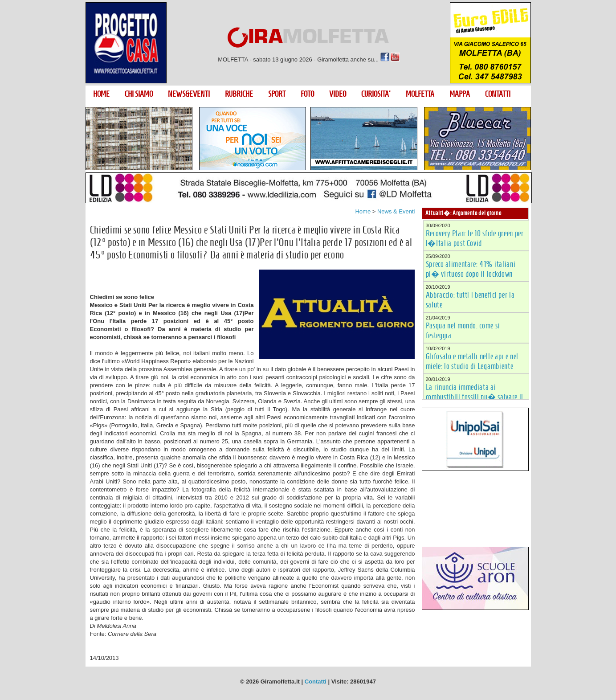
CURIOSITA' (376, 94)
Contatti (316, 682)
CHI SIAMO (139, 94)
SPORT (277, 94)
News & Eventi (396, 211)
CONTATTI (498, 94)
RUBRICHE (239, 94)
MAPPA (460, 94)
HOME (101, 94)
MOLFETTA (420, 94)
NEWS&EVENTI (189, 94)
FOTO (307, 94)
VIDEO (338, 94)
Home (363, 211)
